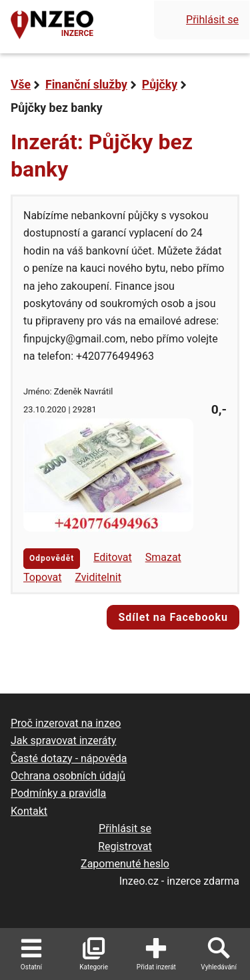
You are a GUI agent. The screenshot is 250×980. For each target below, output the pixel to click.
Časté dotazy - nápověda (69, 758)
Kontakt (29, 811)
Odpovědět (52, 558)
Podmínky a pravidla (58, 793)
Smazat (163, 557)
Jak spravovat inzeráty (63, 740)
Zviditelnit (98, 577)
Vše (21, 85)
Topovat (42, 577)
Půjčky (160, 85)
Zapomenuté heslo (125, 864)
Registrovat (125, 846)
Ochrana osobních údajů (68, 776)
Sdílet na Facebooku (173, 617)
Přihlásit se (212, 20)
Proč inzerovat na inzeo (66, 723)
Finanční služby (86, 85)
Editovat (113, 557)
